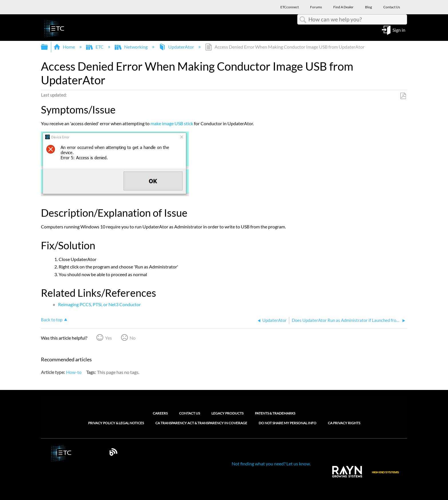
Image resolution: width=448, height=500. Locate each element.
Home (65, 47)
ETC (95, 47)
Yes (108, 338)
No (133, 338)
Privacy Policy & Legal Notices (116, 423)
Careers (160, 413)
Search (303, 20)
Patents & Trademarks (275, 413)
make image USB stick (172, 123)
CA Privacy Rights (344, 423)
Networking (132, 47)
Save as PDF (403, 96)
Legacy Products (227, 413)
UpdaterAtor (177, 47)
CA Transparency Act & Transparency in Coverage (201, 423)
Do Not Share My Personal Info (288, 423)
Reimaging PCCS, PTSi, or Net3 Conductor (99, 304)
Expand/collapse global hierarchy (48, 47)
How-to (74, 372)
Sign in (399, 30)
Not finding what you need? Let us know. (271, 464)
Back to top (52, 320)
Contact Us (190, 413)
